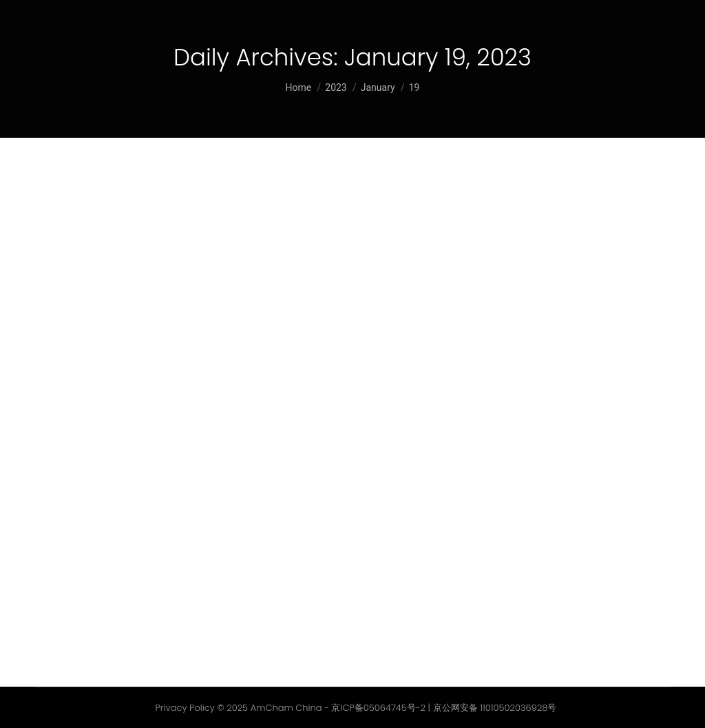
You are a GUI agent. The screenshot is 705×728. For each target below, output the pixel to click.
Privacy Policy (185, 708)
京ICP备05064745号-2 (378, 708)
